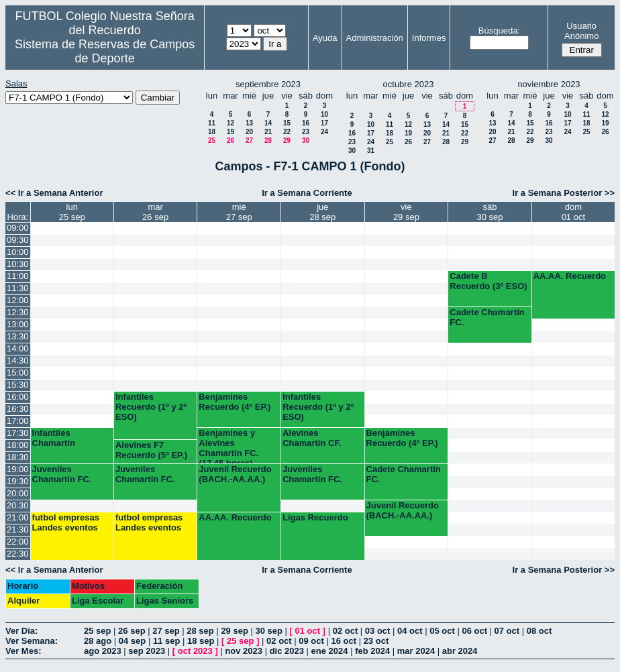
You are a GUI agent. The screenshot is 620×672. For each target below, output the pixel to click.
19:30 (18, 481)
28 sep (200, 631)
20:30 (18, 505)
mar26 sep (155, 212)
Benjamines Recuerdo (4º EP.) (235, 402)
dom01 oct (573, 212)
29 (287, 141)
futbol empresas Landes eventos (66, 522)
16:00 (18, 397)
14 (268, 123)
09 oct (311, 641)
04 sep (132, 641)
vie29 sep (406, 212)
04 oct (410, 631)
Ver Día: (21, 631)
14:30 (18, 360)
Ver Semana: (32, 641)
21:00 (18, 517)
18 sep (201, 641)
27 (249, 141)
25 (212, 141)
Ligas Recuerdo (315, 517)
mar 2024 (416, 651)
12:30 (18, 312)
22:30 (18, 554)
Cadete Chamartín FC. (487, 317)
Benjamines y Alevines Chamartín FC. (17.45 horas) (228, 446)
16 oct (344, 641)
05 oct (442, 631)
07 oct (507, 631)
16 (306, 123)
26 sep (132, 631)
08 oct (539, 631)
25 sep (97, 631)
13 (249, 123)
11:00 (18, 276)
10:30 (18, 264)
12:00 (18, 300)
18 (212, 132)
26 (230, 141)
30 (306, 141)
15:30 (18, 385)
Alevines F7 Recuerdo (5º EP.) (151, 450)
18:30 (18, 457)
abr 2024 (460, 651)
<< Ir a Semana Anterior (54, 193)
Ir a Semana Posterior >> (564, 193)
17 (324, 123)
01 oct (308, 631)
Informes (429, 38)
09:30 (18, 240)
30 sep (268, 631)
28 (268, 141)
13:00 (18, 324)
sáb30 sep (489, 212)
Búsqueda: (499, 31)
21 (268, 132)
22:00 (18, 542)
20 (249, 132)
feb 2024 (372, 651)
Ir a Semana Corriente (307, 193)
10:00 (18, 252)
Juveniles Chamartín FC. (62, 474)
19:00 (18, 469)
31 (371, 151)
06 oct (474, 631)
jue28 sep (322, 212)
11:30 (18, 288)
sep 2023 (147, 651)
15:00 (18, 373)
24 (324, 132)
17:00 (18, 421)
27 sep (166, 631)
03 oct (378, 631)
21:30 (18, 529)
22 (287, 132)
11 (212, 123)
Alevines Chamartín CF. (312, 438)
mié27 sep (239, 212)
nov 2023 (244, 651)
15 (287, 123)
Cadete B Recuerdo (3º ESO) (488, 281)
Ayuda (325, 38)
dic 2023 (287, 651)
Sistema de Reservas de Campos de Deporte (105, 51)
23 (306, 132)
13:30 (18, 336)
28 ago (98, 641)
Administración (375, 38)
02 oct (346, 631)
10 (324, 114)
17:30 (18, 433)
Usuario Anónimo (581, 31)
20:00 (18, 493)
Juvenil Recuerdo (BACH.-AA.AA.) (235, 474)
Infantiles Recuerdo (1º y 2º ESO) (151, 407)
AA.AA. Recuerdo (570, 276)
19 (230, 132)
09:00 (18, 228)
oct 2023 (195, 651)
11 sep (166, 641)
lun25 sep (72, 212)
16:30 (18, 409)
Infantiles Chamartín (54, 438)
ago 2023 (103, 651)
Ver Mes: (23, 651)
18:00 (18, 445)
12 (230, 123)
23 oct (376, 641)
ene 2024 (330, 651)
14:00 (18, 348)
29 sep (234, 631)
